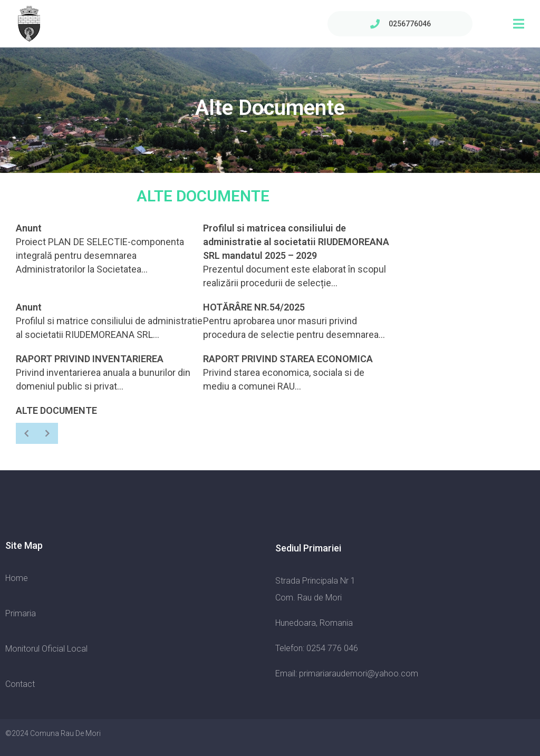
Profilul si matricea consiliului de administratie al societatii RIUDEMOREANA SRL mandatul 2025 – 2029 (296, 242)
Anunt (29, 228)
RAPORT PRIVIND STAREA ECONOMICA (288, 359)
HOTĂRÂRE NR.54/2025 (254, 307)
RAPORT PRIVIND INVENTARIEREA (90, 359)
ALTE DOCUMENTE (56, 410)
